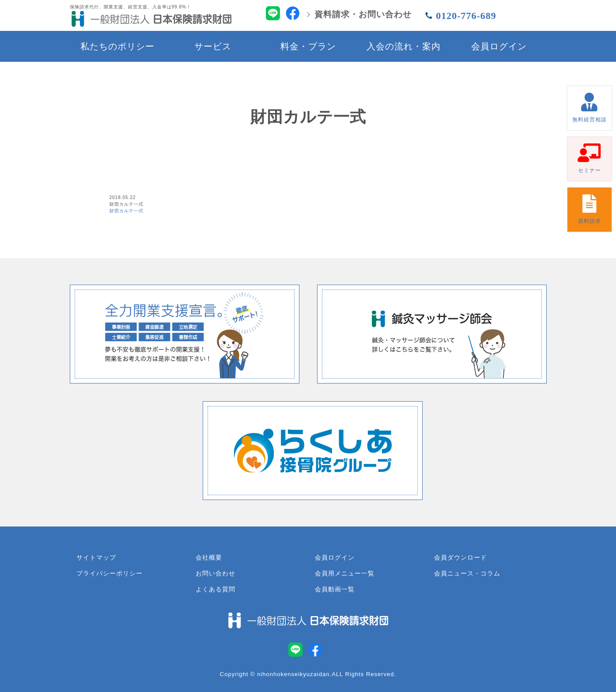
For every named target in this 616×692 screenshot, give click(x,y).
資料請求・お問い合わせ (363, 14)
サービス (213, 46)
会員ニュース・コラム (467, 573)
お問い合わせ (215, 573)
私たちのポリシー (117, 46)
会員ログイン (499, 46)
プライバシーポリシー (110, 573)
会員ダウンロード (461, 557)
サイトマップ (96, 557)
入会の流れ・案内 (404, 46)
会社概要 (209, 557)
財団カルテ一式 (127, 211)
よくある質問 (215, 589)
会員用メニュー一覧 (345, 573)
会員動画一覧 (335, 589)
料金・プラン (308, 46)
